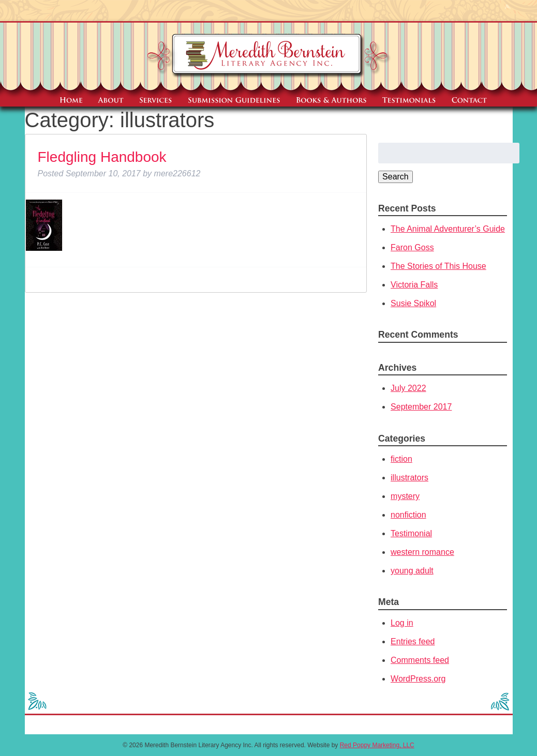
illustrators (409, 478)
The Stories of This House (438, 266)
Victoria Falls (414, 285)
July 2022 (408, 388)
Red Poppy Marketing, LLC (377, 745)
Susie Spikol (413, 303)
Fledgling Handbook (102, 157)
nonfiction (408, 515)
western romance (422, 552)
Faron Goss (412, 247)
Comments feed (420, 660)
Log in (402, 623)
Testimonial (411, 533)
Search (396, 177)
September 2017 (421, 407)
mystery (405, 496)
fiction (401, 459)
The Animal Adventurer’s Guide (448, 229)
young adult (412, 571)
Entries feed (413, 641)
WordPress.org (418, 679)
